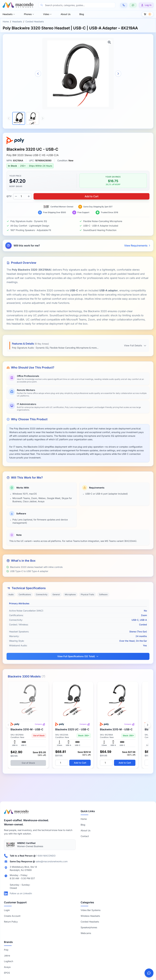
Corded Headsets (35, 21)
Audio (11, 594)
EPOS (7, 973)
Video (47, 14)
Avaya (7, 967)
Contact (85, 836)
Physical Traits (87, 594)
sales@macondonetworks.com (52, 861)
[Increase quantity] (29, 196)
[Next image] (118, 74)
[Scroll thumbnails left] (9, 118)
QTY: (9, 196)
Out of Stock (28, 763)
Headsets (9, 14)
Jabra (7, 955)
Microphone (70, 594)
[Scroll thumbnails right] (43, 118)
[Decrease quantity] (16, 196)
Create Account (12, 916)
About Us (66, 14)
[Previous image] (38, 74)
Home (6, 21)
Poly (6, 950)
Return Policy (11, 922)
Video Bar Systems (91, 910)
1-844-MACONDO (46, 856)
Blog (82, 14)
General (56, 594)
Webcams (86, 933)
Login (7, 910)
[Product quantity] (22, 196)
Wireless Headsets (90, 916)
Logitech (9, 961)
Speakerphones (89, 927)
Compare (40, 724)
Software (103, 594)
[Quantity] (62, 763)
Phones (29, 14)
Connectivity (42, 594)
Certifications (25, 594)
